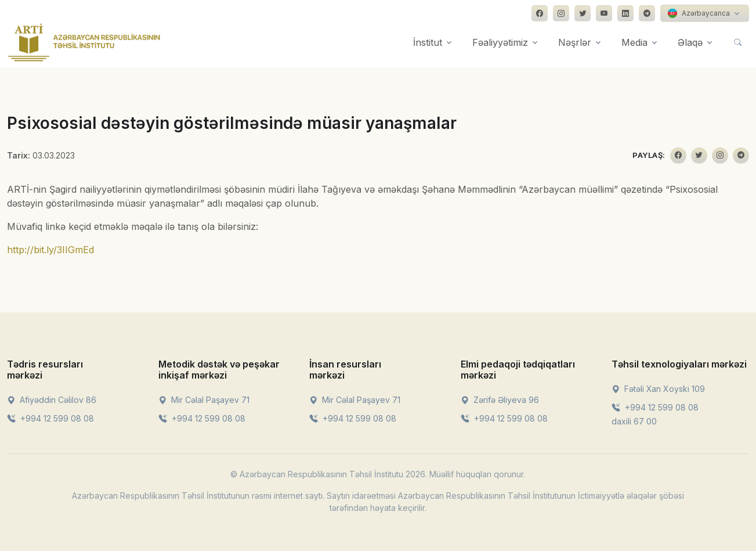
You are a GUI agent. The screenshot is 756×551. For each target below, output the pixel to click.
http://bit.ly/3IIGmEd (50, 250)
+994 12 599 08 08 (50, 418)
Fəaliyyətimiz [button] (500, 42)
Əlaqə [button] (690, 42)
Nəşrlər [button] (575, 42)
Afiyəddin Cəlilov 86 (52, 400)
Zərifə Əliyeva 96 (500, 400)
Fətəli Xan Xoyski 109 (658, 389)
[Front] (84, 42)
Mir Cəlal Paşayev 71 (204, 400)
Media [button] (634, 42)
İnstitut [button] (428, 42)
